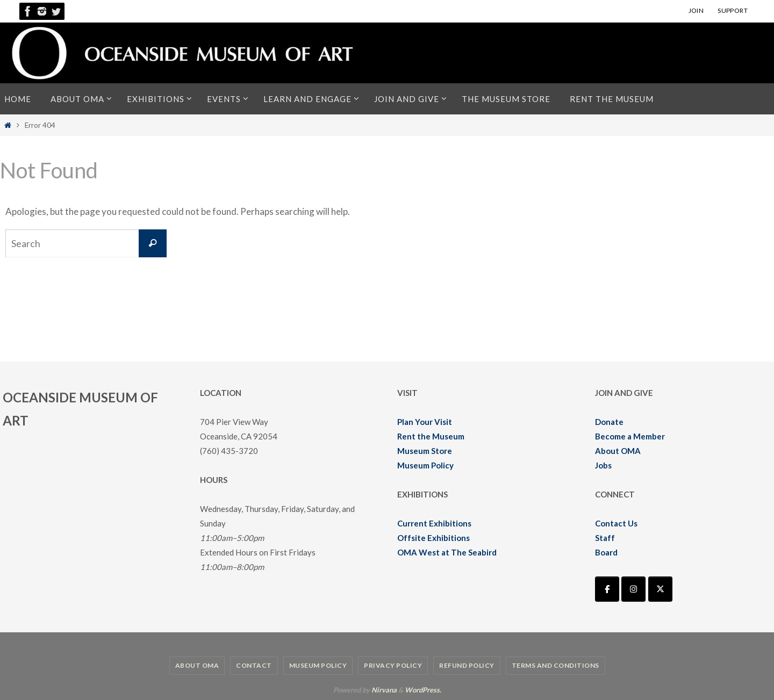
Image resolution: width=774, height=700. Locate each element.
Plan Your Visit (425, 422)
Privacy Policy (393, 665)
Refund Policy (467, 665)
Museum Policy (425, 465)
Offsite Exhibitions (433, 538)
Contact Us (616, 523)
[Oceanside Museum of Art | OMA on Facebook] (607, 589)
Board (606, 552)
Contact (254, 665)
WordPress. (423, 690)
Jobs (603, 465)
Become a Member (630, 436)
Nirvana (384, 690)
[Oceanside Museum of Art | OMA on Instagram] (633, 589)
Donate (609, 422)
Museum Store (425, 451)
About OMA (618, 451)
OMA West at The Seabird (447, 552)
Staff (605, 538)
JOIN (696, 10)
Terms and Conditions (556, 665)
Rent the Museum (431, 436)
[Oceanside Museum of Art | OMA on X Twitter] (660, 589)
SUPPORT (733, 10)
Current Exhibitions (434, 523)
